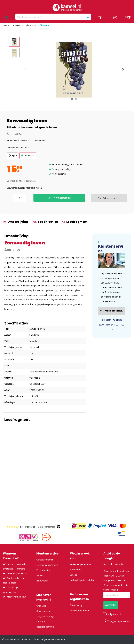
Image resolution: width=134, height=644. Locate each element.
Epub (14, 155)
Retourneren (42, 581)
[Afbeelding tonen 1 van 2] (72, 99)
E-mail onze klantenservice (112, 311)
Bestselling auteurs (45, 627)
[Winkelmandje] (128, 17)
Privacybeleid (117, 580)
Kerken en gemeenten (80, 564)
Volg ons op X (112, 614)
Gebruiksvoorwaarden (114, 585)
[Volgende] (123, 70)
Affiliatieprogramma (79, 610)
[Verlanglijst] (115, 17)
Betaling (40, 575)
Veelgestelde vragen (46, 616)
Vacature (41, 621)
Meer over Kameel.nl (17, 597)
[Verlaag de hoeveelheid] (10, 198)
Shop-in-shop (76, 605)
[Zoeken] (88, 17)
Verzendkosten (43, 570)
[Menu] (6, 17)
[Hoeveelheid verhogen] (29, 198)
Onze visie (41, 606)
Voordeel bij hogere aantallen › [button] (21, 181)
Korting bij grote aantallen (82, 580)
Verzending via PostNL (17, 573)
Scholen (74, 575)
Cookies (25, 639)
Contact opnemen (45, 560)
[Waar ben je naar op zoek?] (50, 17)
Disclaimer (35, 639)
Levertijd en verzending (47, 565)
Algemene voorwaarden (53, 639)
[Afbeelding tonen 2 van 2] (76, 99)
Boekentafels (76, 570)
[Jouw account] (101, 17)
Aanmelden (111, 605)
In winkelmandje (59, 198)
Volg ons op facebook (117, 622)
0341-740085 (112, 320)
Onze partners (43, 611)
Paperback (30, 155)
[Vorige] (25, 70)
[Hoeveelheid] (20, 198)
